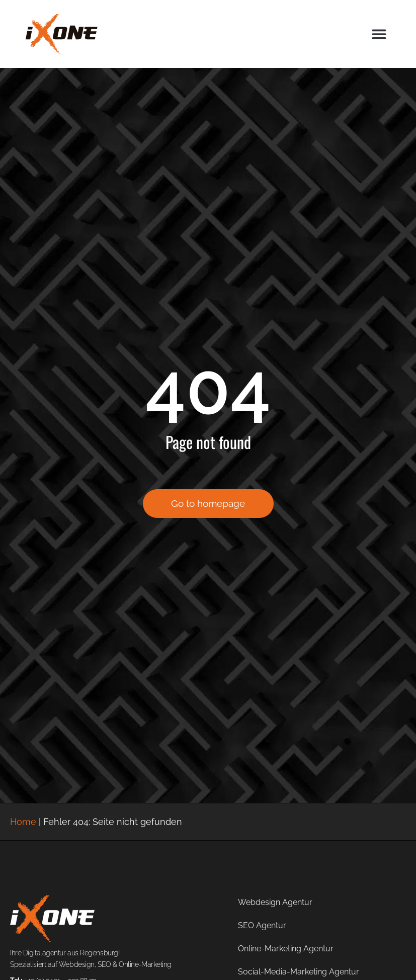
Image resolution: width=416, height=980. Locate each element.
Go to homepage (208, 504)
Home (23, 822)
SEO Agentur (262, 925)
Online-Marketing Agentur (286, 949)
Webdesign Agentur (275, 902)
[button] (379, 34)
